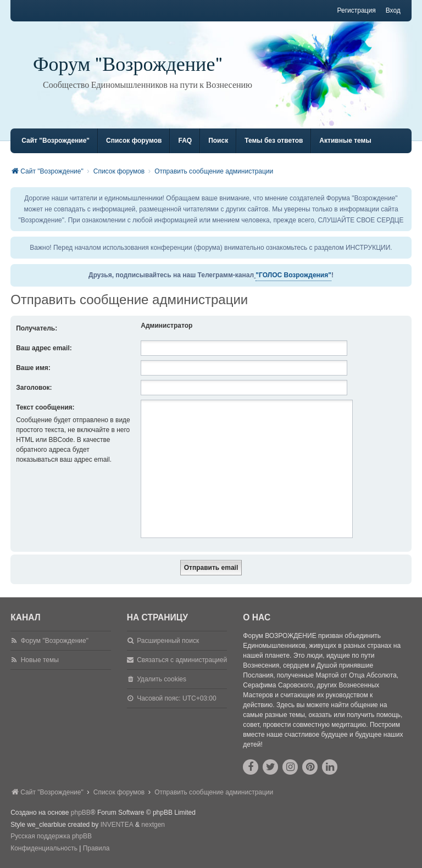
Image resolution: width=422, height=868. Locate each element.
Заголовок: (34, 388)
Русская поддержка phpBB (51, 836)
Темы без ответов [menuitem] (274, 141)
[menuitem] (44, 849)
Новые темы (40, 660)
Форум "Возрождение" (128, 65)
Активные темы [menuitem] (345, 141)
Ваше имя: (33, 368)
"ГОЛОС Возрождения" (293, 275)
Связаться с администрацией (182, 660)
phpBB (81, 813)
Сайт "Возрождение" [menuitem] (55, 141)
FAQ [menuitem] (185, 141)
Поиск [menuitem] (218, 141)
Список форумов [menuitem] (134, 141)
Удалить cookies (162, 679)
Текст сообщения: (45, 407)
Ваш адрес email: (44, 348)
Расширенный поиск (168, 641)
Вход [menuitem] (393, 10)
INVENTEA (117, 825)
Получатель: (37, 328)
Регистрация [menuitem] (356, 10)
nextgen (153, 825)
